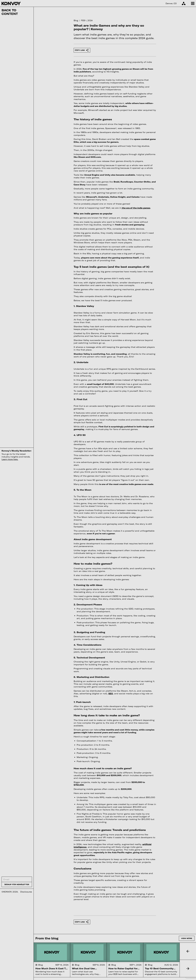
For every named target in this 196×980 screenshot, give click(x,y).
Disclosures (26, 892)
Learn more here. (10, 459)
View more (187, 938)
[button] (188, 951)
